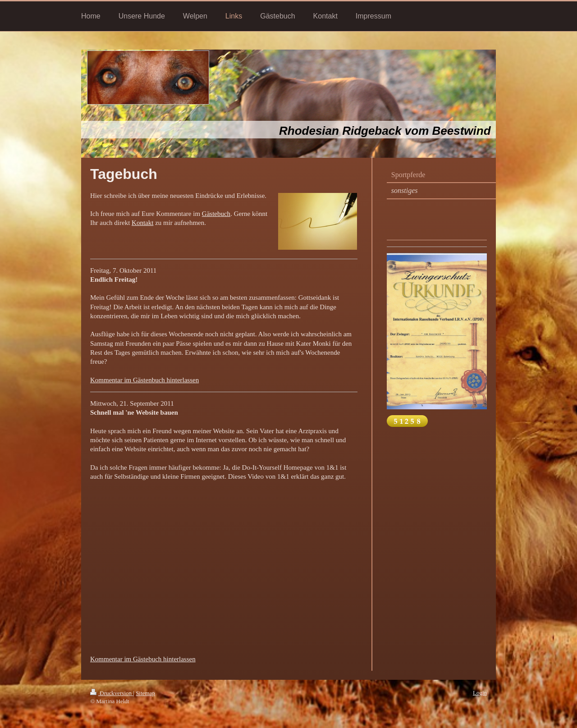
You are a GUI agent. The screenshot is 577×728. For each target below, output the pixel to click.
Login (480, 693)
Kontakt (142, 223)
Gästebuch (216, 214)
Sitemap (145, 693)
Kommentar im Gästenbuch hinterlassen (144, 380)
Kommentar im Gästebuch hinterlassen (143, 659)
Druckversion (112, 693)
